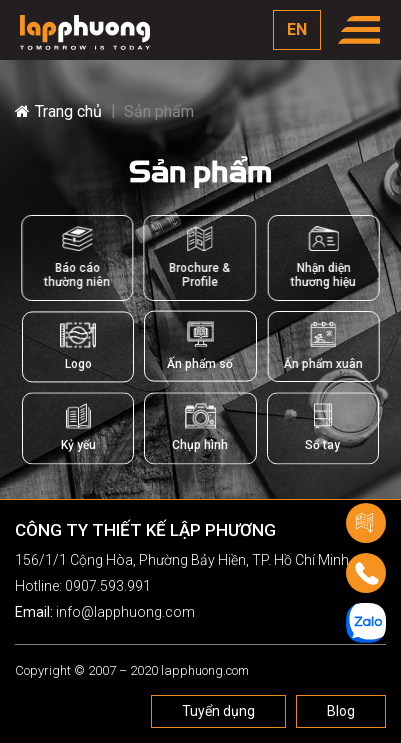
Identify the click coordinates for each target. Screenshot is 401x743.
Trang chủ (58, 111)
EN (297, 29)
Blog (341, 711)
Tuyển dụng (218, 711)
